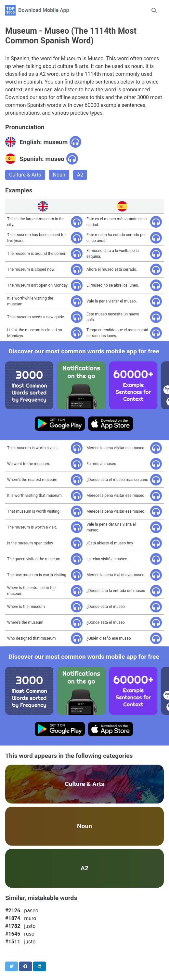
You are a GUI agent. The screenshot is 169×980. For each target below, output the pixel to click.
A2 (80, 175)
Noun (59, 175)
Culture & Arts (25, 175)
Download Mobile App (44, 10)
